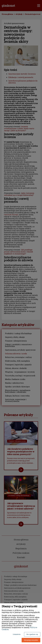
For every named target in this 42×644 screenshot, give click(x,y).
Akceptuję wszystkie (31, 640)
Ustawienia (17, 634)
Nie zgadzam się (32, 634)
